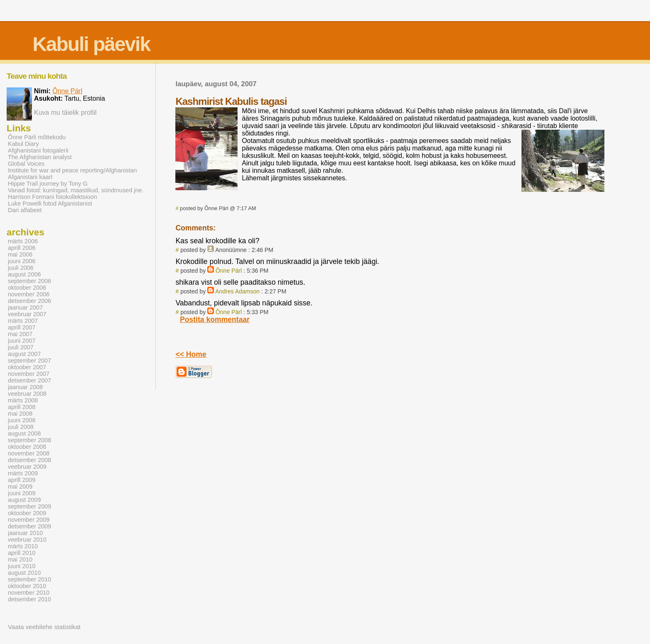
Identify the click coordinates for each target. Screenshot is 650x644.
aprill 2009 (22, 480)
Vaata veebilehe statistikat (44, 627)
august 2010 (24, 573)
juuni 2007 (22, 341)
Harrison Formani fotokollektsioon (52, 197)
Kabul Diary (23, 144)
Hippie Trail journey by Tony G (48, 184)
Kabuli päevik (91, 44)
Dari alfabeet (25, 210)
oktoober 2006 (27, 288)
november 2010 (29, 593)
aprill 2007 (22, 327)
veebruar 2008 (27, 394)
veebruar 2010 (27, 540)
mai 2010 (20, 559)
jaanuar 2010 (25, 533)
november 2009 (29, 520)
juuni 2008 (22, 420)
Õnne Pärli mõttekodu (37, 137)
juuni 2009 (22, 493)
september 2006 (29, 281)
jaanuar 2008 (25, 387)
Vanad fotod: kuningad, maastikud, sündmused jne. (76, 190)
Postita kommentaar (215, 320)
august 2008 (24, 433)
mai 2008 (20, 414)
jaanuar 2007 (25, 307)
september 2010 (29, 579)
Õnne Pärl (229, 271)
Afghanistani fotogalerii (38, 150)
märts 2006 (23, 241)
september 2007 (29, 361)
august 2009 (24, 500)
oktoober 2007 (27, 367)
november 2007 (29, 374)
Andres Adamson (237, 291)
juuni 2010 (22, 566)
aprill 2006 (22, 248)
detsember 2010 (29, 599)
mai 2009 (20, 487)
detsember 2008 (29, 460)
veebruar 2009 (27, 467)
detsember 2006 (29, 301)
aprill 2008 (22, 407)
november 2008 (29, 453)
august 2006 (24, 274)
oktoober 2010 (27, 586)
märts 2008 (23, 400)
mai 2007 (20, 334)
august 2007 (24, 354)
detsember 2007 (29, 380)
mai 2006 (20, 254)
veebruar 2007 (27, 314)
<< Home (191, 354)
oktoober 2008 (27, 447)
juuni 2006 (22, 261)
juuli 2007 (21, 347)
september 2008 (29, 440)
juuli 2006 (21, 268)
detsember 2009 (29, 526)
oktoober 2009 (27, 513)
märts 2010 (23, 546)
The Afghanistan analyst (40, 157)
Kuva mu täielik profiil (65, 113)
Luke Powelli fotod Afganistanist (50, 203)
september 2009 (29, 506)
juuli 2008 (21, 427)
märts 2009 (23, 473)
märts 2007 (23, 321)
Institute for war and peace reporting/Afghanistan (72, 170)
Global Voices (26, 164)
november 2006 (29, 294)
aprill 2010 (22, 553)
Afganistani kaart (30, 177)
